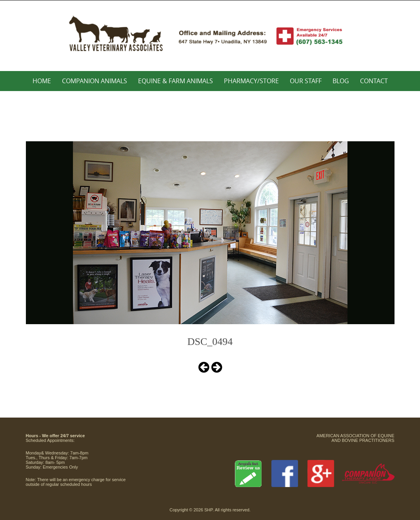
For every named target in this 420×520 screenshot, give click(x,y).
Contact (374, 81)
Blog (341, 81)
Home (42, 81)
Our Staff (306, 81)
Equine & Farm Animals (175, 81)
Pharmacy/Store (251, 81)
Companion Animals (95, 81)
